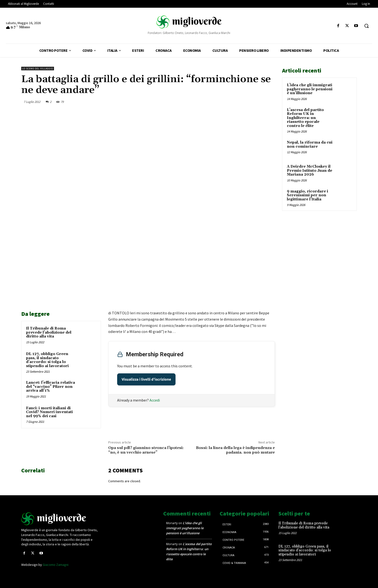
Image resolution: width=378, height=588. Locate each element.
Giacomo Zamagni (56, 565)
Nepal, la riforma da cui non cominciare (310, 145)
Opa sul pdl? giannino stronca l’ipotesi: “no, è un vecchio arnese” (146, 450)
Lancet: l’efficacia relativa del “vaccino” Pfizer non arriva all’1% (51, 387)
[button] (366, 26)
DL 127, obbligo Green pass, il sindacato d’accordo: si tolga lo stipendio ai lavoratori (47, 360)
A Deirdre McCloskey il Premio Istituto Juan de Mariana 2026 (310, 171)
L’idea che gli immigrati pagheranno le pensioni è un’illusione (310, 89)
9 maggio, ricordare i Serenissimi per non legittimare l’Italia (307, 195)
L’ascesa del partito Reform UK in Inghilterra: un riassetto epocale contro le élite (305, 118)
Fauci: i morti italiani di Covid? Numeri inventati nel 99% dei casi (49, 412)
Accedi (155, 400)
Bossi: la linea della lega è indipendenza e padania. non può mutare (235, 450)
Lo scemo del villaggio (38, 69)
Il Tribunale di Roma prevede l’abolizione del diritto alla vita (49, 332)
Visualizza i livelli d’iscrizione (146, 379)
